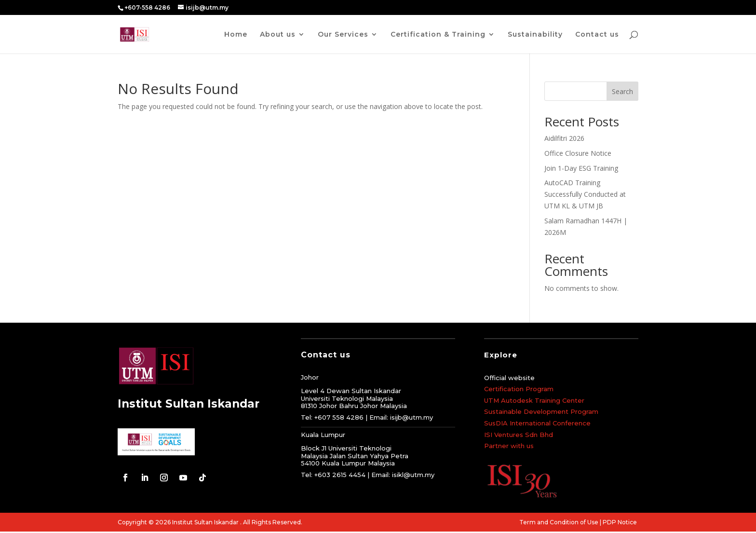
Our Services (343, 35)
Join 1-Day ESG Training (581, 168)
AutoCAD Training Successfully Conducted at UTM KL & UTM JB (585, 194)
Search (622, 91)
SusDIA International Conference (537, 423)
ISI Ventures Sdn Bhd (519, 435)
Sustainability (535, 35)
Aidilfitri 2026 (564, 138)
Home (236, 35)
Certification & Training (438, 35)
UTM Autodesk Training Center (534, 400)
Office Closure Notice (578, 153)
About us (278, 35)
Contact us (597, 35)
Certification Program (519, 389)
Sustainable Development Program (541, 411)
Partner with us (509, 446)
